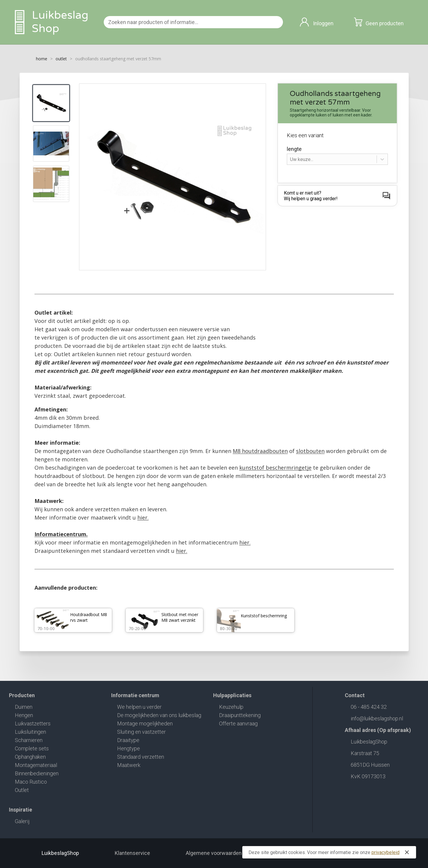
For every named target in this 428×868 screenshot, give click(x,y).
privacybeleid (385, 852)
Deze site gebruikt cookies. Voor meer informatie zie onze (330, 852)
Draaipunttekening (240, 715)
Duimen (24, 707)
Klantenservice (132, 853)
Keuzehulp (231, 707)
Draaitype (128, 740)
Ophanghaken (30, 757)
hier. (143, 517)
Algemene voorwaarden (214, 853)
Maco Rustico (31, 782)
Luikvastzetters (33, 723)
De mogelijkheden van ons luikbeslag (159, 715)
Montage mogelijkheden (145, 723)
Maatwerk (129, 765)
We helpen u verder (139, 707)
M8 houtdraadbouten (260, 451)
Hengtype (129, 748)
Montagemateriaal (36, 765)
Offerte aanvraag (238, 723)
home (42, 59)
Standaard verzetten (141, 757)
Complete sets (32, 748)
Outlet (22, 790)
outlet (61, 59)
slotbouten (310, 451)
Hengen (24, 715)
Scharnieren (29, 740)
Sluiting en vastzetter (141, 732)
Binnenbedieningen (37, 773)
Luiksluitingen (30, 732)
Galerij (22, 821)
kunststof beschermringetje (275, 468)
